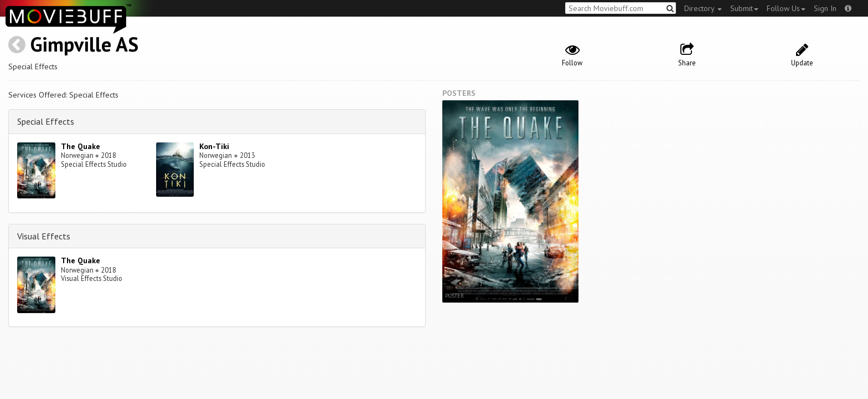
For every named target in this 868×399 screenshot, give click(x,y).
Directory (703, 8)
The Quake (81, 146)
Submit (744, 8)
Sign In (825, 8)
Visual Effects (44, 236)
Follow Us (786, 8)
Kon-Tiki (214, 146)
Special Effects (46, 121)
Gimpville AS (84, 44)
